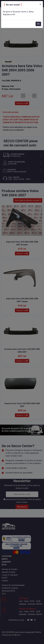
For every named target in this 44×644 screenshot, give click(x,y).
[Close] (40, 4)
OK (38, 24)
